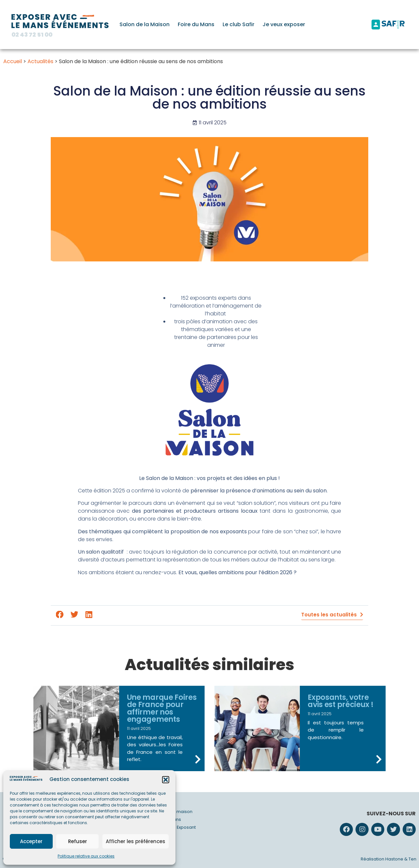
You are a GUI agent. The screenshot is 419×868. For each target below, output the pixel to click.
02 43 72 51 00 (32, 35)
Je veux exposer (284, 24)
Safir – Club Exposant (174, 827)
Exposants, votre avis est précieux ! (340, 701)
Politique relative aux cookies (86, 856)
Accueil (13, 61)
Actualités (40, 61)
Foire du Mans (196, 24)
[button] (166, 780)
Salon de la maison (172, 812)
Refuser (78, 841)
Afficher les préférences (136, 841)
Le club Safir (238, 24)
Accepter (31, 841)
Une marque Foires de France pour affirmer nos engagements (162, 708)
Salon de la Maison (145, 24)
